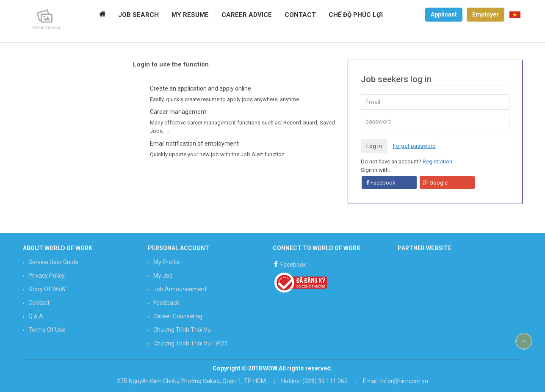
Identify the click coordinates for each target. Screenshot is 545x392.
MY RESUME (190, 15)
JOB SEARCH (138, 15)
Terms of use (47, 330)
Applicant (444, 14)
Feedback (166, 303)
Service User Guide (53, 262)
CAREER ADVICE (247, 15)
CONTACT (300, 15)
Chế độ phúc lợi (356, 15)
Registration (437, 161)
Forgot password (414, 146)
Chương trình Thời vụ (182, 330)
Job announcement (180, 289)
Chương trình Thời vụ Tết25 (191, 343)
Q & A (36, 316)
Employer (486, 14)
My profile (167, 262)
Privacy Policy (47, 276)
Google (435, 183)
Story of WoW (47, 289)
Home (102, 15)
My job (163, 276)
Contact (39, 303)
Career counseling (178, 316)
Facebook (381, 183)
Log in (374, 146)
